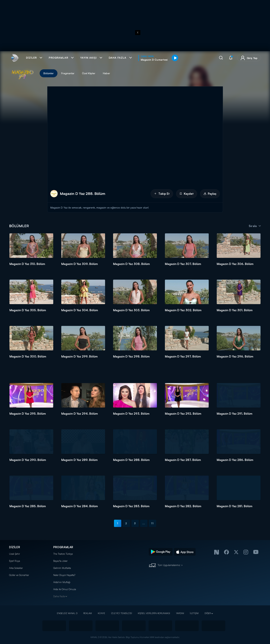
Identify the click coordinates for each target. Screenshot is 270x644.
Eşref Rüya (15, 561)
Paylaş (210, 194)
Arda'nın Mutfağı (62, 582)
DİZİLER (15, 547)
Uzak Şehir (14, 554)
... (144, 523)
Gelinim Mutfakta (62, 568)
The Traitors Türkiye (63, 554)
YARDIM (180, 613)
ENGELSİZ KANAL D (67, 613)
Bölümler (49, 73)
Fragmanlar (68, 73)
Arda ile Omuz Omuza (65, 589)
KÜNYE (102, 613)
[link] (14, 58)
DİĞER (208, 613)
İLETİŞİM (194, 613)
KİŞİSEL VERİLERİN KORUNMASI (154, 613)
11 (152, 523)
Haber (106, 73)
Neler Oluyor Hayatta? (64, 575)
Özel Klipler (89, 73)
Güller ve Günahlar (19, 575)
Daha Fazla (59, 596)
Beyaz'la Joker (60, 561)
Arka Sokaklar (16, 568)
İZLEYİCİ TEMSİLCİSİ (122, 613)
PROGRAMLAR (63, 547)
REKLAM (88, 613)
